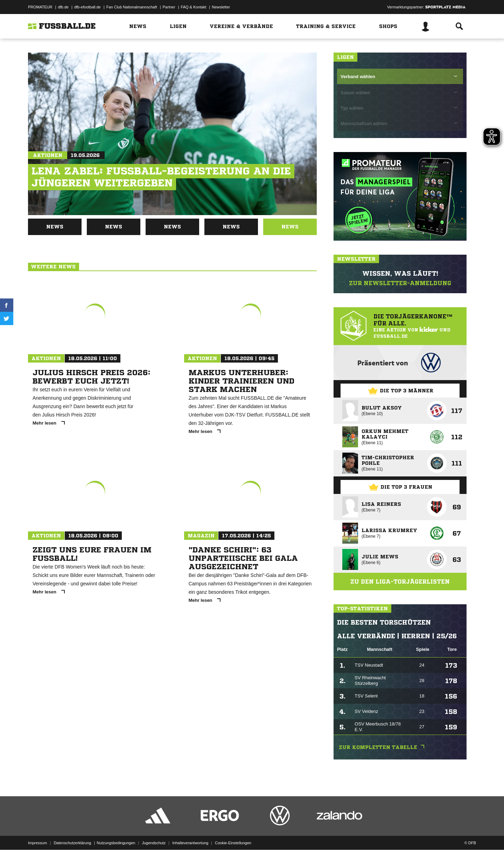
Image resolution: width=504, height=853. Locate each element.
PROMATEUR (40, 7)
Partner (169, 7)
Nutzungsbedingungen (116, 837)
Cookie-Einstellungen (233, 837)
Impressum (37, 837)
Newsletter (221, 7)
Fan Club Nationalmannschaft (132, 7)
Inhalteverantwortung (190, 837)
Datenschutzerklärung (72, 837)
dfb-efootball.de (87, 7)
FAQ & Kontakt (194, 7)
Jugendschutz (154, 837)
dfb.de (63, 7)
